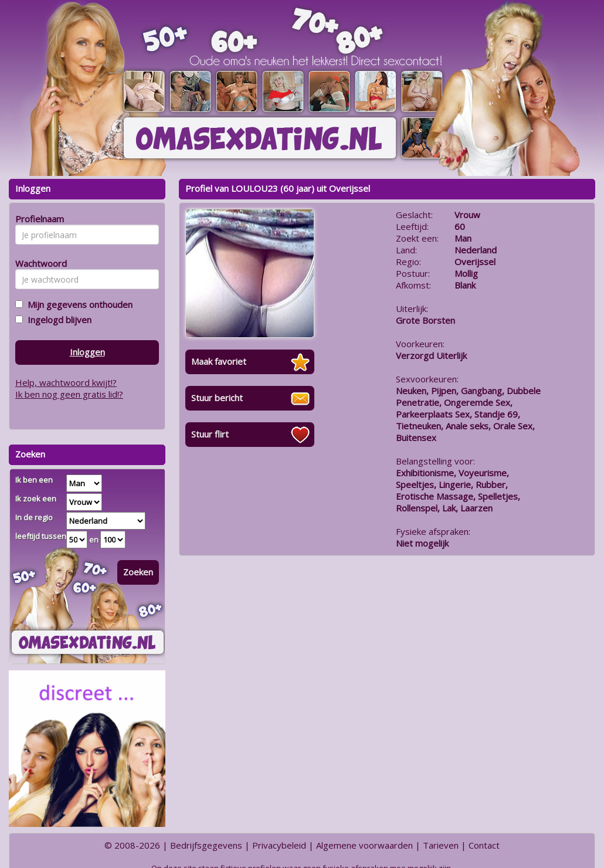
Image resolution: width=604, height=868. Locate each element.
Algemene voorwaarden (364, 845)
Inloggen (87, 352)
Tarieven (441, 845)
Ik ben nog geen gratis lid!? (69, 394)
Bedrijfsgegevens (206, 845)
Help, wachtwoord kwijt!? (66, 382)
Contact (484, 845)
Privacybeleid (279, 845)
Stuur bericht (217, 398)
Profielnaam (38, 219)
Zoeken (138, 572)
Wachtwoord (38, 263)
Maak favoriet (219, 361)
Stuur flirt (210, 434)
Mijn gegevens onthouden (78, 304)
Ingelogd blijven (57, 320)
